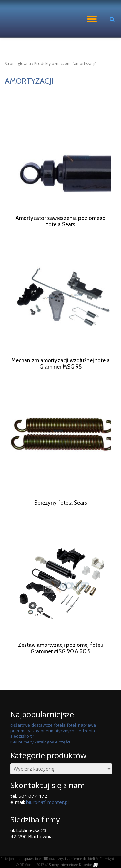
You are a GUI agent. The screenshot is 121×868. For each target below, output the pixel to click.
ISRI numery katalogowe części (40, 754)
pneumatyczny (25, 743)
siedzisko (20, 748)
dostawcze (42, 737)
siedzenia (85, 743)
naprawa (87, 737)
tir (32, 748)
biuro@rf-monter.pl (47, 814)
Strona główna (18, 64)
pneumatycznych (57, 743)
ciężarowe (20, 737)
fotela (60, 737)
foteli (72, 737)
